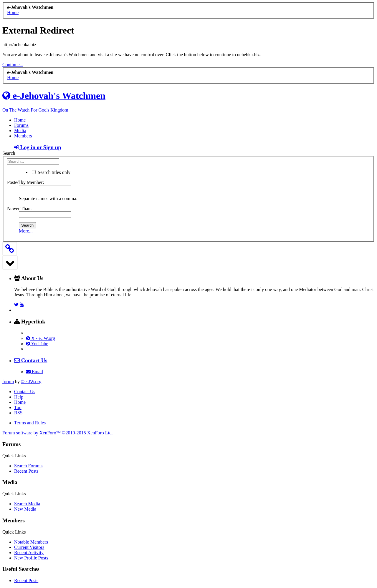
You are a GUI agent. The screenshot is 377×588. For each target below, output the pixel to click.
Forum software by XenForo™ (58, 433)
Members (23, 136)
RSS (18, 413)
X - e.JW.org (40, 338)
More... (26, 231)
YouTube (37, 344)
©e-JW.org (31, 382)
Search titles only (51, 172)
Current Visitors (29, 547)
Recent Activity (29, 553)
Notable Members (31, 542)
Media (20, 131)
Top (18, 407)
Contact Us (25, 392)
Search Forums (28, 466)
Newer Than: (19, 209)
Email (34, 372)
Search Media (27, 504)
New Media (25, 509)
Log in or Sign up (38, 147)
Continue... (13, 65)
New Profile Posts (31, 558)
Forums (21, 125)
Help (19, 397)
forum (8, 382)
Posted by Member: (25, 182)
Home (20, 120)
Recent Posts (26, 471)
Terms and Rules (30, 423)
